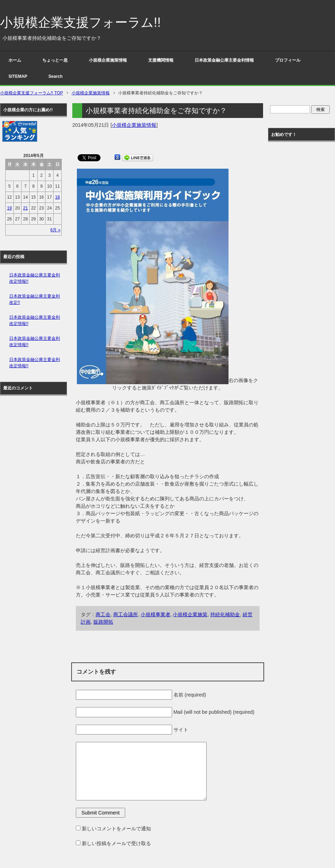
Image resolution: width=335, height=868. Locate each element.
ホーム (15, 60)
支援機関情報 (161, 60)
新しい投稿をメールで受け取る (116, 843)
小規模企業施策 (190, 614)
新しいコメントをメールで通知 (116, 829)
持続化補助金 (225, 614)
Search (55, 76)
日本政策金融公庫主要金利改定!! (35, 299)
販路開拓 (103, 622)
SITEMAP (18, 76)
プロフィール (288, 60)
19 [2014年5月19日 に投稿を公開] (9, 208)
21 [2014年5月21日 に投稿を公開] (25, 208)
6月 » (56, 230)
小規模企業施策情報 (108, 60)
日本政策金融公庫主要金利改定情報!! (35, 278)
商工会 (103, 614)
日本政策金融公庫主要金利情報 (224, 60)
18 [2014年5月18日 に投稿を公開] (57, 197)
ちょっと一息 (55, 60)
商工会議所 (126, 614)
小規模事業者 (156, 614)
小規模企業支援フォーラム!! (80, 22)
